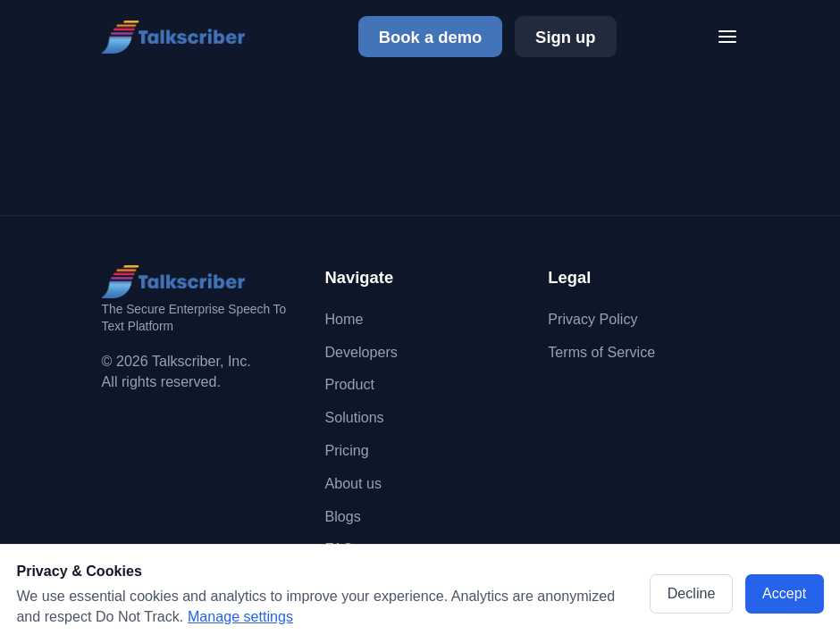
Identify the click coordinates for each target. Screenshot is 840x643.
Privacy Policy (592, 319)
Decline (692, 593)
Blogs (342, 516)
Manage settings (240, 616)
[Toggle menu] (727, 37)
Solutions (354, 417)
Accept (784, 593)
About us (353, 483)
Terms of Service (601, 352)
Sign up (565, 37)
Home (344, 319)
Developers (361, 352)
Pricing (346, 450)
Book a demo (430, 37)
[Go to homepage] (180, 37)
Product (349, 384)
